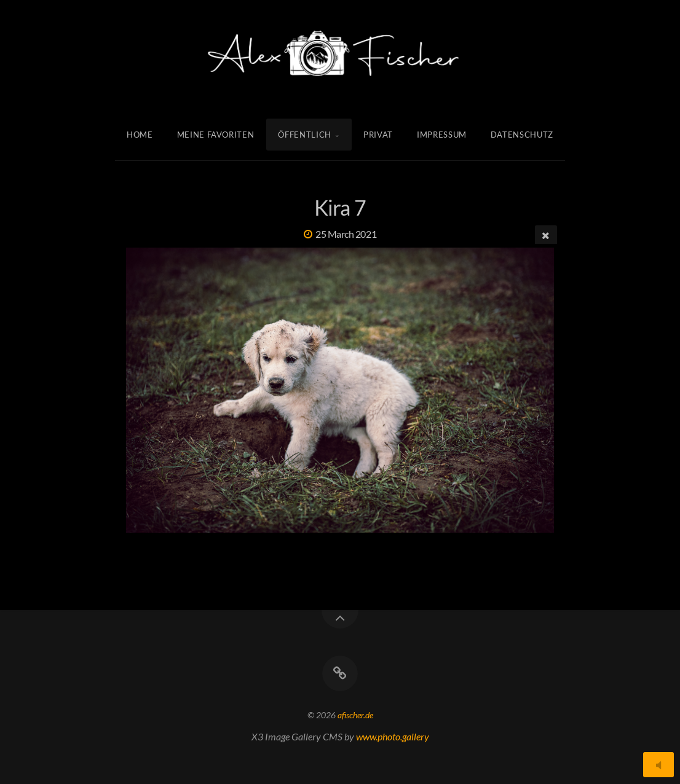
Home (140, 135)
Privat (378, 135)
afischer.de (355, 715)
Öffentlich (306, 135)
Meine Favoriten (216, 135)
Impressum (442, 135)
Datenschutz (522, 135)
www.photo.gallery (393, 736)
